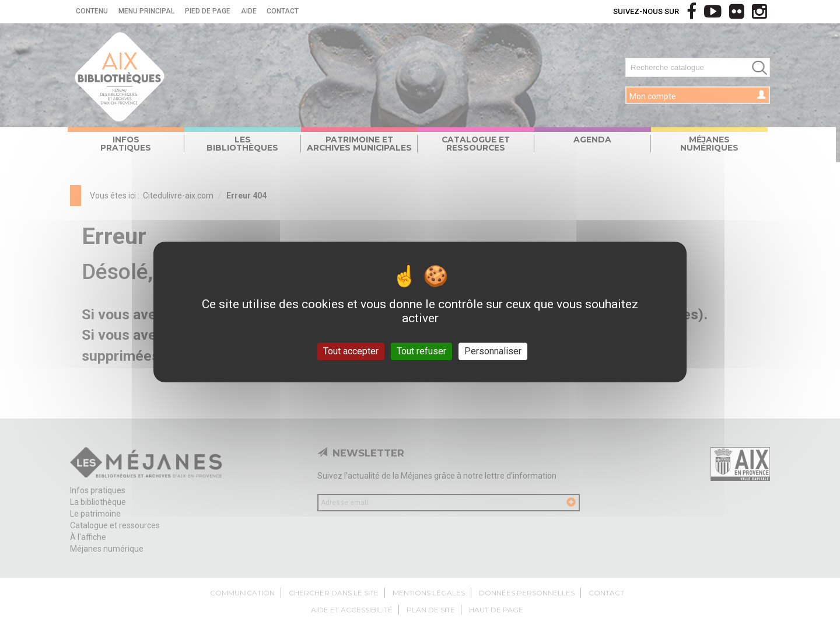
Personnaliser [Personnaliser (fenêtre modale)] (493, 351)
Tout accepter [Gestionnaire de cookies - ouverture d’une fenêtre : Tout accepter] (351, 351)
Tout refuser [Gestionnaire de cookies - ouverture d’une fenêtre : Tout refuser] (421, 351)
